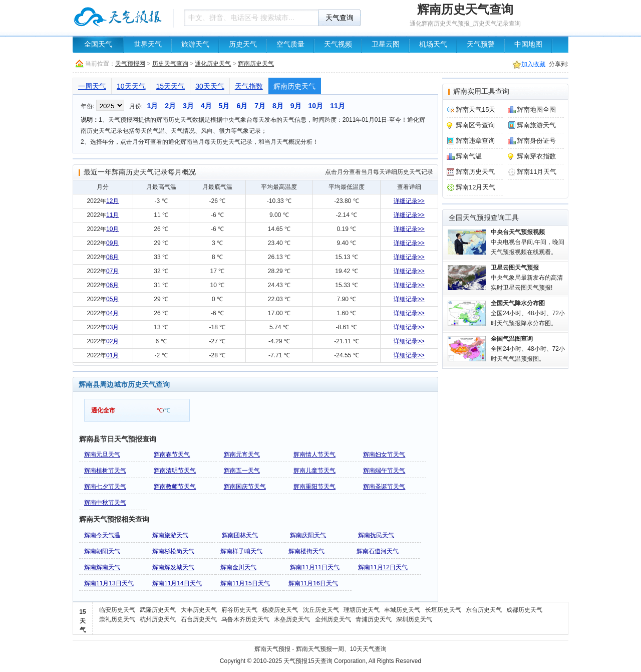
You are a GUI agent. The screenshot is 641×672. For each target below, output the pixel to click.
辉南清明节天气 (175, 471)
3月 (188, 106)
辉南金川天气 (238, 567)
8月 (278, 106)
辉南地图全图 (536, 109)
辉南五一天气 (242, 471)
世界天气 (148, 44)
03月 (112, 327)
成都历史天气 (524, 610)
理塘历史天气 (362, 610)
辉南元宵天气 (242, 455)
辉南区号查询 (475, 125)
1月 (152, 106)
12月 (112, 201)
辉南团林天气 (240, 535)
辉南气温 (469, 156)
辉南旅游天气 (170, 535)
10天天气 (131, 86)
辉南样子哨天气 (241, 551)
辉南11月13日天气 (109, 583)
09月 (112, 243)
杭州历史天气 (158, 619)
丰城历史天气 (402, 610)
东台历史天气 (484, 610)
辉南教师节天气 (175, 487)
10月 (316, 106)
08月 (112, 257)
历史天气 (243, 44)
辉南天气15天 (475, 109)
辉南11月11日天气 (315, 567)
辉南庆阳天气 (308, 535)
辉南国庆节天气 (245, 487)
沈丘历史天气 (321, 610)
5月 (224, 106)
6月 (242, 106)
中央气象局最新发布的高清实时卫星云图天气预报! (527, 278)
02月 (112, 341)
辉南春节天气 (172, 455)
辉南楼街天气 (306, 551)
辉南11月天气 (537, 172)
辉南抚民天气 (376, 535)
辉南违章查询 (475, 141)
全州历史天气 (333, 619)
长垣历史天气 (443, 610)
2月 (170, 106)
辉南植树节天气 (105, 471)
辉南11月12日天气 (383, 567)
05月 (112, 299)
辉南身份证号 (536, 141)
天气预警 (481, 44)
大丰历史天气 (199, 610)
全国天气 (98, 44)
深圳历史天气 (414, 619)
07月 (112, 271)
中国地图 (528, 44)
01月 (112, 355)
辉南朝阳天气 (102, 551)
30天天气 (210, 86)
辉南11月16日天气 (313, 583)
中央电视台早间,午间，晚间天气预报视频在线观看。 (528, 242)
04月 (112, 313)
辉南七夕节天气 (105, 487)
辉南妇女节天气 (384, 455)
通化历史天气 (213, 64)
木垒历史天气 (292, 619)
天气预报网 (130, 64)
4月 (206, 106)
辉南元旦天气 (102, 455)
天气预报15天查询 (308, 661)
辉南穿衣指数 (536, 156)
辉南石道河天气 (378, 551)
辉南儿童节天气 (314, 471)
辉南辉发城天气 (173, 567)
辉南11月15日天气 (245, 583)
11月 (338, 106)
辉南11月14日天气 (177, 583)
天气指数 (249, 86)
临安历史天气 (117, 610)
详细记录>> (409, 201)
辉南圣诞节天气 (384, 487)
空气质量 (290, 44)
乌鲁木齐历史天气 (245, 619)
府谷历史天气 (239, 610)
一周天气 (92, 86)
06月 (112, 285)
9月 (296, 106)
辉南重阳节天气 (314, 487)
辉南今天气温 (102, 535)
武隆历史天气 (158, 610)
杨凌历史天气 (280, 610)
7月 (260, 106)
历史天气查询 (170, 64)
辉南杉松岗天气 (173, 551)
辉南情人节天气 (314, 455)
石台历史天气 (199, 619)
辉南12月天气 (475, 187)
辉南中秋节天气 (105, 503)
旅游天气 (195, 44)
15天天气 (171, 86)
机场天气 (433, 44)
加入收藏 (533, 64)
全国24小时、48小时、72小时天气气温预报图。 (528, 349)
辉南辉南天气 (102, 567)
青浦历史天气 (374, 619)
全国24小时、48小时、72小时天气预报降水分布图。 (528, 313)
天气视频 (338, 44)
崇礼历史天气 (117, 619)
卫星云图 (386, 44)
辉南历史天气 (256, 64)
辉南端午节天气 (384, 471)
